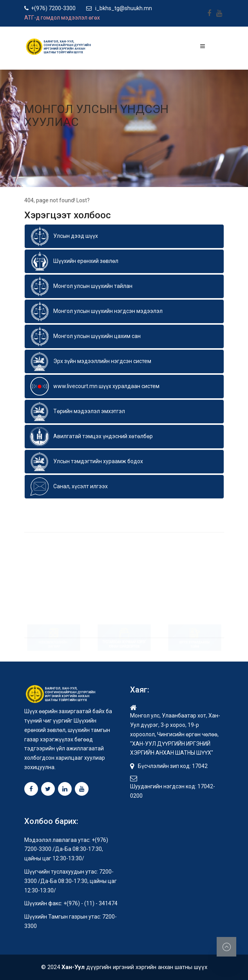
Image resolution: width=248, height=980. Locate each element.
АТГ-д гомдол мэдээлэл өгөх (62, 18)
